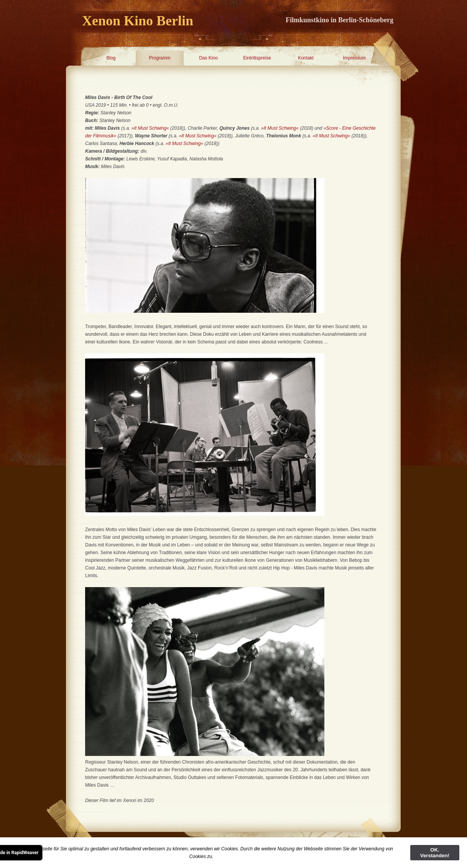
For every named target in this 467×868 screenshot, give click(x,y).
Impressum (354, 58)
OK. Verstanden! (435, 853)
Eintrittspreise (257, 58)
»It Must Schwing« (150, 128)
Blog (111, 58)
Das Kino (208, 58)
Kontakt (306, 58)
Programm (160, 58)
